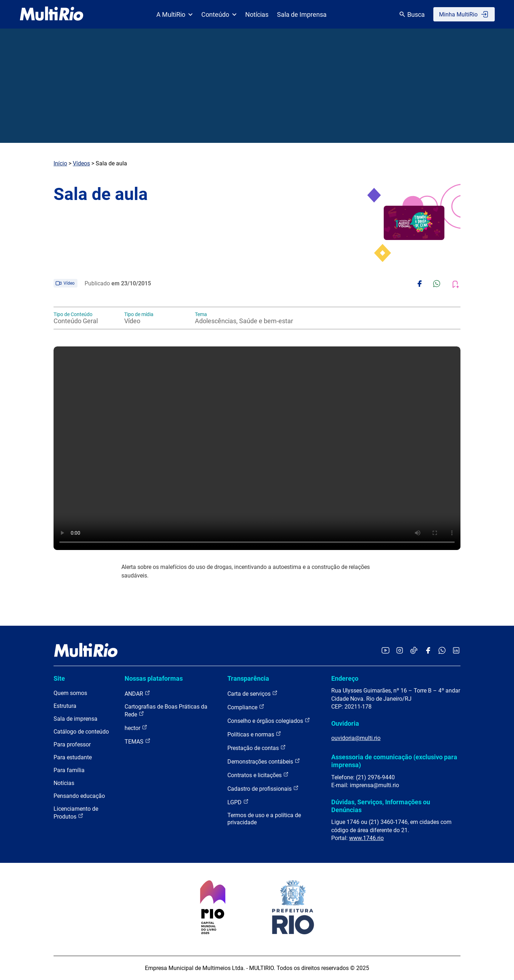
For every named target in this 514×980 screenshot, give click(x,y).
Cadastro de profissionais (263, 788)
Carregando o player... (257, 448)
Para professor (72, 744)
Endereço (345, 678)
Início (60, 163)
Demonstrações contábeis (264, 761)
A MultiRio (175, 14)
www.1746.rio (366, 838)
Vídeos (81, 163)
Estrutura (65, 706)
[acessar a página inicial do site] (52, 14)
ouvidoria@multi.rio (356, 738)
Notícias (257, 14)
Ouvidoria (345, 723)
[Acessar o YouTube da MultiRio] (385, 651)
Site (59, 678)
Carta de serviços (253, 693)
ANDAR (137, 693)
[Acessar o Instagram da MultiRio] (400, 651)
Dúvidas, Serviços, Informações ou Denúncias (381, 806)
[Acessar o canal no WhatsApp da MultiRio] (442, 651)
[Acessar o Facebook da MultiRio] (428, 651)
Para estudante (73, 757)
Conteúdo (219, 14)
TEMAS (138, 741)
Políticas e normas (254, 734)
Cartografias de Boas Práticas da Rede (166, 711)
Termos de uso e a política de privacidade (264, 819)
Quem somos (70, 693)
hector (136, 728)
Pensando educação (79, 796)
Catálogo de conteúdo (81, 732)
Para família (69, 770)
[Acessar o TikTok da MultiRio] (414, 651)
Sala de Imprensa (302, 14)
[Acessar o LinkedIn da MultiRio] (456, 651)
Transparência (248, 678)
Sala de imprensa (75, 719)
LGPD (238, 802)
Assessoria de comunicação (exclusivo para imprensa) (394, 761)
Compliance (246, 707)
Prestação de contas (257, 748)
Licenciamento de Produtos (76, 813)
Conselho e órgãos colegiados (269, 721)
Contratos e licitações (258, 775)
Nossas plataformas (154, 678)
